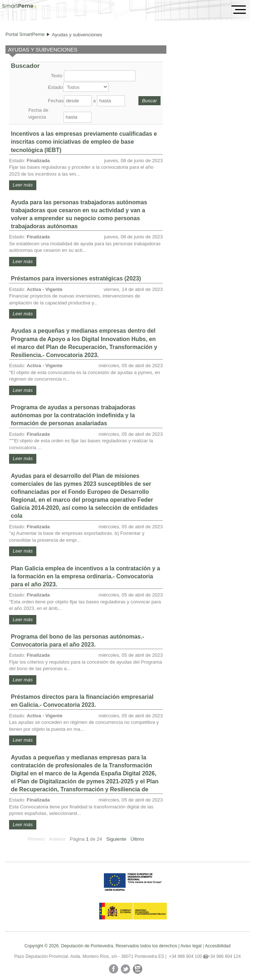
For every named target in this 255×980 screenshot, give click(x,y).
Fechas (55, 101)
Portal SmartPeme (25, 34)
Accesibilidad (218, 946)
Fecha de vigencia (38, 113)
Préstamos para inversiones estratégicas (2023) (76, 278)
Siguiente (116, 839)
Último (137, 839)
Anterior (57, 839)
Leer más (23, 185)
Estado (55, 87)
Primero (36, 839)
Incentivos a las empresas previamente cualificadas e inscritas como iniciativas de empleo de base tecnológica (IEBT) (84, 142)
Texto (57, 76)
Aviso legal (191, 946)
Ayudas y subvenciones (77, 35)
